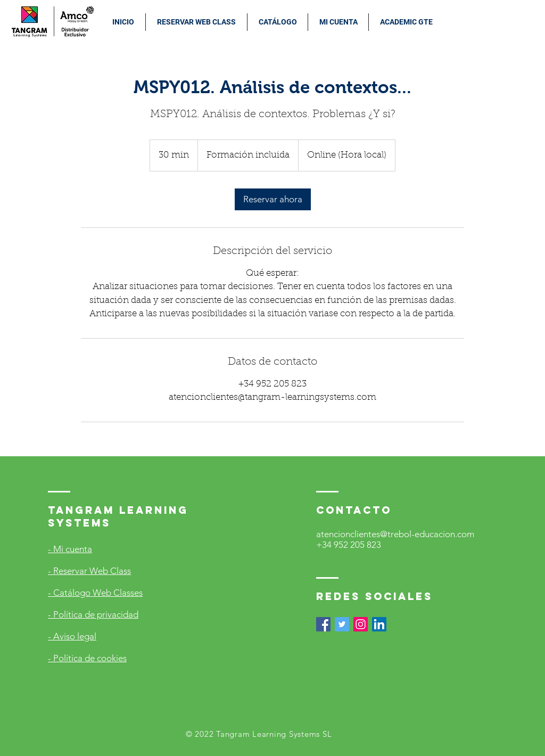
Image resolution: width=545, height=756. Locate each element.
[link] (273, 199)
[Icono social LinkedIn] (379, 624)
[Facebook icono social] (323, 624)
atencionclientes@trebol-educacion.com (395, 534)
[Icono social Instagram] (361, 624)
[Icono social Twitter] (342, 624)
